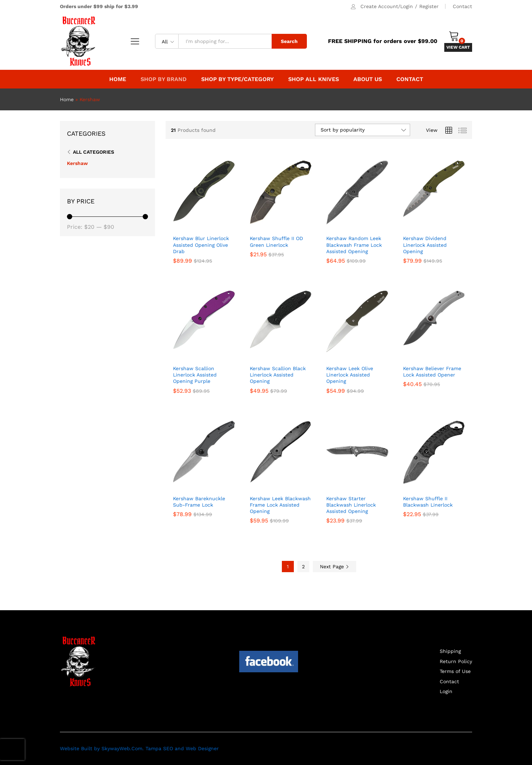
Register (429, 6)
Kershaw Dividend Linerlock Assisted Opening (425, 245)
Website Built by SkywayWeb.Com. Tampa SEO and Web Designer (139, 748)
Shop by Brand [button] (164, 79)
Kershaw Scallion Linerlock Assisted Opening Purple (195, 375)
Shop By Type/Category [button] (237, 79)
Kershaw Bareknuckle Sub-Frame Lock (199, 502)
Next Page (335, 567)
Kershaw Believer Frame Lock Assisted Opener (432, 372)
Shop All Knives (314, 79)
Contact (462, 6)
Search (289, 41)
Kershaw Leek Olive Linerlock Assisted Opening (350, 375)
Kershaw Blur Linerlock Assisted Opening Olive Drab (201, 245)
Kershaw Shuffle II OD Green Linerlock (276, 241)
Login (446, 691)
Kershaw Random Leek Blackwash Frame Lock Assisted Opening (354, 245)
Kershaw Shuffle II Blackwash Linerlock (428, 502)
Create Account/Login (387, 6)
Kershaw (77, 163)
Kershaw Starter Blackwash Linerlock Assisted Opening (351, 505)
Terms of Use (455, 671)
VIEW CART (458, 47)
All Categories (94, 152)
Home (118, 79)
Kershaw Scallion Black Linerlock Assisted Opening (278, 375)
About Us (368, 79)
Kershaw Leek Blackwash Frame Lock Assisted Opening (280, 505)
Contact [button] (410, 79)
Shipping (450, 651)
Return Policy (456, 661)
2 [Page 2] (303, 567)
